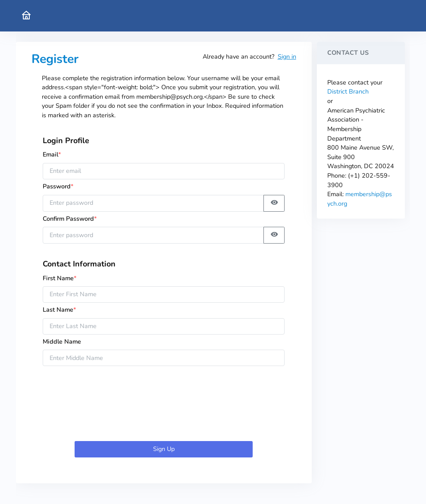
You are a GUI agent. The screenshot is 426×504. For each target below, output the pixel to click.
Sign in (287, 56)
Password (61, 186)
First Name (60, 278)
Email (52, 154)
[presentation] (164, 405)
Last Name (60, 310)
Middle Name (62, 341)
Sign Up (164, 449)
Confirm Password (70, 219)
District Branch (348, 91)
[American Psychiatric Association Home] (26, 16)
